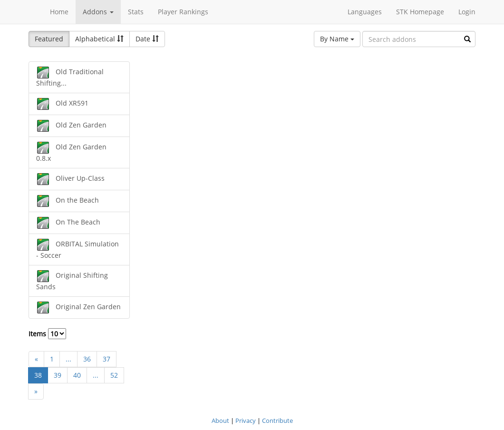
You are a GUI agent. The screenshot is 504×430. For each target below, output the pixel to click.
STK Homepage (420, 12)
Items (47, 334)
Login (467, 12)
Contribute (277, 420)
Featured (49, 39)
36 (87, 359)
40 (77, 375)
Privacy (246, 420)
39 (58, 375)
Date (147, 39)
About (220, 420)
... (68, 359)
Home (59, 12)
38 (38, 375)
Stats (136, 12)
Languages (365, 12)
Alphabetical (99, 39)
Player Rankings (183, 12)
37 (107, 359)
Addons (98, 12)
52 (114, 375)
